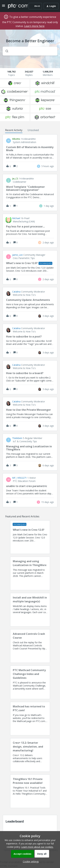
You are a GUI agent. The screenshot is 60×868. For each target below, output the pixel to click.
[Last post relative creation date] (48, 166)
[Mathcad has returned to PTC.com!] (30, 719)
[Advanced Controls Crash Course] (30, 646)
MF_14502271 (19, 478)
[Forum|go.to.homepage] (16, 6)
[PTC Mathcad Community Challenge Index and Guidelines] (30, 682)
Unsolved (33, 130)
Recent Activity (14, 130)
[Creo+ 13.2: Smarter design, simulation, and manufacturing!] (30, 755)
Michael (16, 218)
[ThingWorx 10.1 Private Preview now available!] (30, 791)
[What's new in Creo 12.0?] (30, 537)
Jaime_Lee (17, 255)
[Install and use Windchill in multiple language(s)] (30, 610)
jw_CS (15, 179)
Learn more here (34, 26)
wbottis (16, 139)
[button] (30, 861)
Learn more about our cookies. (37, 847)
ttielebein (17, 438)
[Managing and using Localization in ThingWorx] (30, 573)
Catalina (16, 292)
